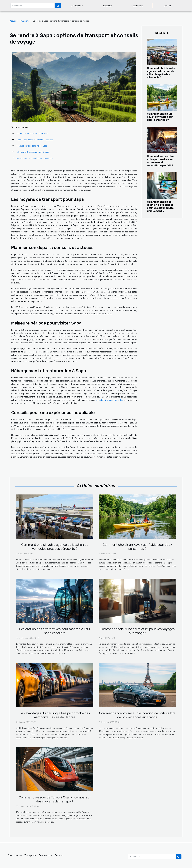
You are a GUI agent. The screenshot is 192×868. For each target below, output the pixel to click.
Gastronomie (77, 6)
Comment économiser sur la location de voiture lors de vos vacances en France (137, 715)
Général (167, 6)
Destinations (137, 6)
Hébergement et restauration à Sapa (32, 152)
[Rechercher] (32, 6)
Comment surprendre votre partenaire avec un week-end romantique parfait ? (160, 161)
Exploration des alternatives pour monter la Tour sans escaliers (55, 631)
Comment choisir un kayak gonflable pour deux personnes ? (160, 117)
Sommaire (21, 127)
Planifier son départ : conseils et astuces (34, 140)
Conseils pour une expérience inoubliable (34, 158)
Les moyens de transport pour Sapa (32, 133)
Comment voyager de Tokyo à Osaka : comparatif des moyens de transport (55, 799)
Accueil (13, 21)
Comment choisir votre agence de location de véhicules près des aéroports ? (161, 73)
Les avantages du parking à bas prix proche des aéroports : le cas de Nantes (55, 715)
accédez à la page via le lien (110, 400)
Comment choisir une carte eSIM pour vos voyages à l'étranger (137, 631)
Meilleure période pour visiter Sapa (31, 146)
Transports (107, 6)
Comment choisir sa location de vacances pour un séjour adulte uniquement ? (160, 206)
